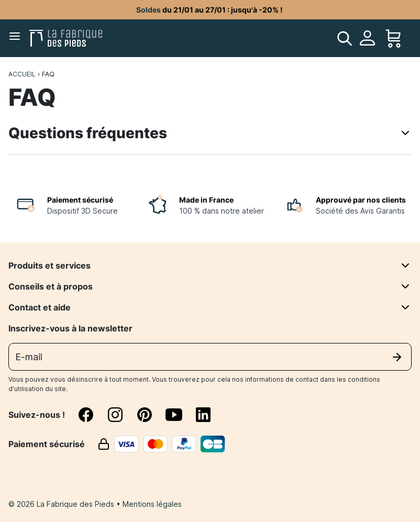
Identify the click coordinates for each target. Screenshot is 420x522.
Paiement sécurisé (80, 200)
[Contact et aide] (405, 307)
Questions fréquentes (210, 133)
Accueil (22, 74)
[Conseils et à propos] (405, 286)
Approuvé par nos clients (361, 200)
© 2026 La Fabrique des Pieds (62, 504)
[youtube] (180, 415)
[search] (345, 38)
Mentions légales (152, 504)
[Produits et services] (405, 265)
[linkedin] (203, 415)
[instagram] (121, 415)
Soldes (148, 10)
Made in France (206, 200)
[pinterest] (151, 415)
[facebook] (92, 415)
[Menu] (17, 38)
